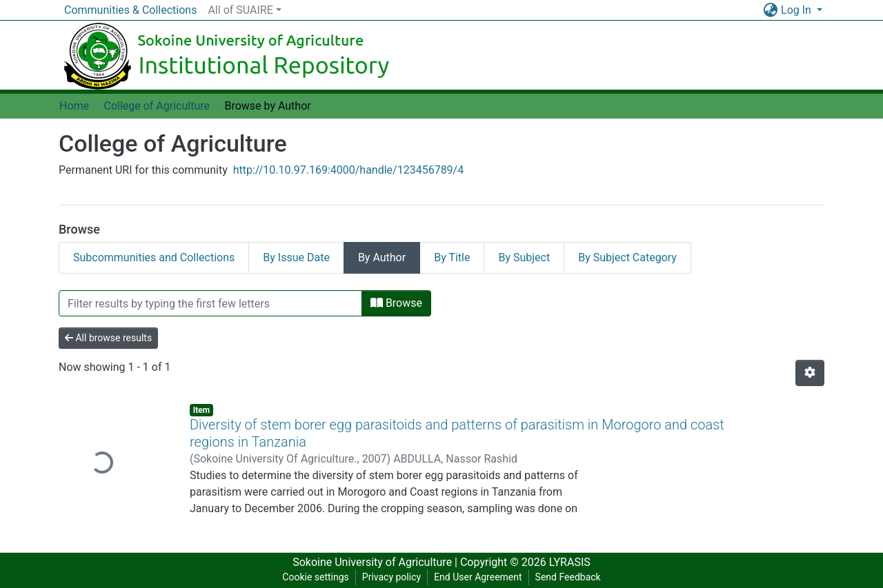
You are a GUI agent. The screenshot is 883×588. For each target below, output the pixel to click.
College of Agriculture (157, 106)
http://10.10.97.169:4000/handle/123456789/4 (349, 170)
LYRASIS (570, 562)
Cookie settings (316, 577)
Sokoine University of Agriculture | (376, 562)
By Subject (524, 257)
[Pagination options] (810, 373)
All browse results (108, 338)
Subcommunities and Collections (154, 257)
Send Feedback (568, 577)
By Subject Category (627, 257)
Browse (396, 303)
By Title (452, 257)
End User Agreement (478, 577)
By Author (382, 257)
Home (74, 106)
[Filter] (210, 303)
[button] (770, 10)
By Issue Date (296, 257)
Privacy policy (391, 577)
